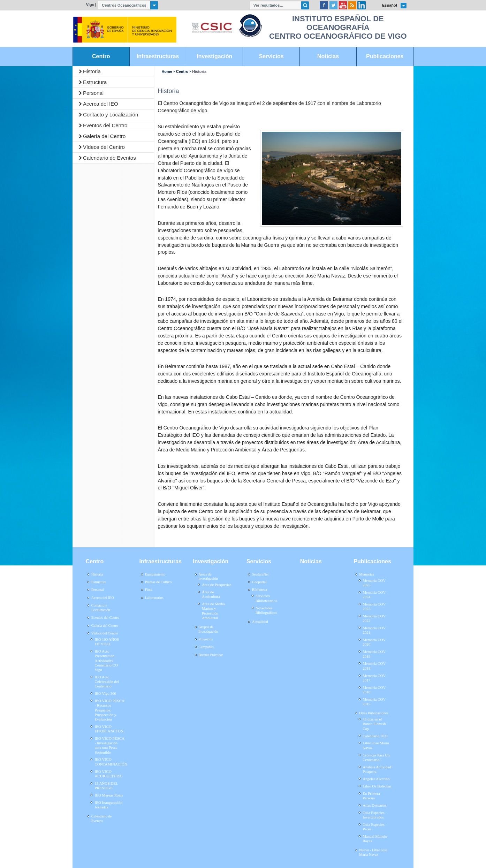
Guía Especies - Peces (375, 827)
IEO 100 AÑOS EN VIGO (107, 642)
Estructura (95, 82)
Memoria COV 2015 (374, 702)
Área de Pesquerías (217, 585)
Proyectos (206, 639)
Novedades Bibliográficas (266, 610)
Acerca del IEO (101, 104)
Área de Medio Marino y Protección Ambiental (213, 611)
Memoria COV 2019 (374, 654)
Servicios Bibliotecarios (266, 598)
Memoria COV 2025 (374, 583)
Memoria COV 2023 (374, 606)
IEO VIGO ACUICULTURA (108, 774)
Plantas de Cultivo (158, 582)
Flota (149, 590)
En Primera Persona (371, 796)
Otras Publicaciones (374, 713)
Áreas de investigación (208, 577)
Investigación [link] (214, 56)
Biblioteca (260, 590)
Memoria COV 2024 (374, 595)
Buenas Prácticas (211, 655)
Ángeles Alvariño (376, 779)
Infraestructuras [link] (158, 56)
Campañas (206, 647)
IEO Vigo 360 (105, 693)
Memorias (366, 574)
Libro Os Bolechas (377, 786)
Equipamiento (155, 574)
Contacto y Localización (111, 115)
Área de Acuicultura (211, 594)
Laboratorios (154, 598)
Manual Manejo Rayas (375, 839)
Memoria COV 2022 (374, 618)
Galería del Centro (104, 136)
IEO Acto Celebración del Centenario (107, 682)
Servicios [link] (271, 56)
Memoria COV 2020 (374, 642)
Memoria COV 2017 (374, 678)
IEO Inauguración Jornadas (109, 805)
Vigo (90, 5)
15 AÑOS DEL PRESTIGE (107, 786)
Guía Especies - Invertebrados (375, 815)
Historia (92, 71)
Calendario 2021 (375, 736)
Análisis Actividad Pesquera (377, 769)
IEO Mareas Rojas (109, 795)
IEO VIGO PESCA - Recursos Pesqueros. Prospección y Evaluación (110, 710)
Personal (93, 93)
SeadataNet (260, 574)
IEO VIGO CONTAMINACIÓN (111, 762)
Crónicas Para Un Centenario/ (376, 757)
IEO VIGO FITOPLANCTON (109, 729)
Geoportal (259, 582)
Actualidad (260, 622)
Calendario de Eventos (109, 158)
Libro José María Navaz (376, 745)
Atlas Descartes (375, 805)
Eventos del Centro (105, 125)
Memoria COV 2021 (374, 630)
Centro (182, 72)
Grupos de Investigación (208, 629)
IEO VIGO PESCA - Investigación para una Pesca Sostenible (110, 745)
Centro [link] (101, 56)
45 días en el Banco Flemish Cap (374, 724)
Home (167, 72)
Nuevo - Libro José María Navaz (373, 852)
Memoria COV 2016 (374, 690)
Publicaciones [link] (385, 56)
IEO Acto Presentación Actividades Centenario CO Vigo (106, 660)
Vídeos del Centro (104, 147)
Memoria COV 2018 (374, 666)
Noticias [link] (328, 56)
